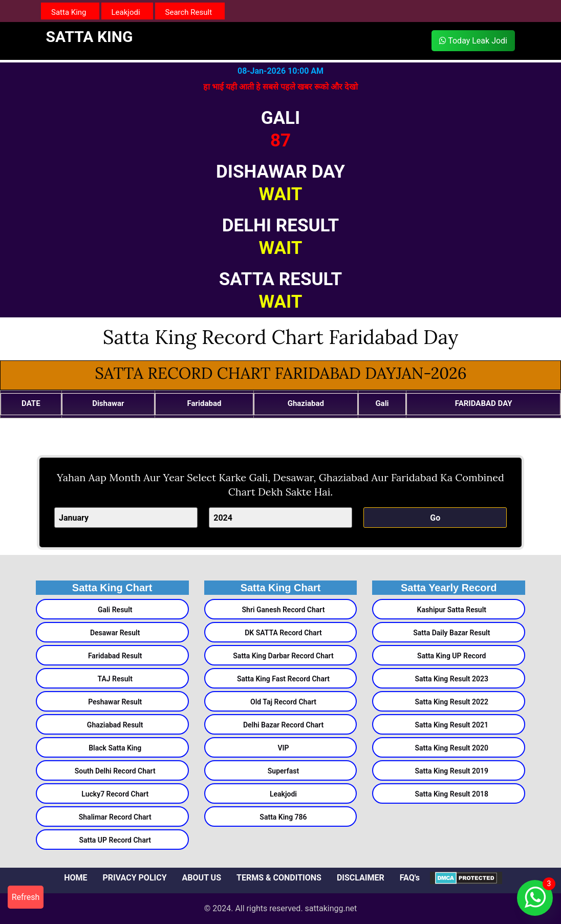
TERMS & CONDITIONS (279, 878)
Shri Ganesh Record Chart (284, 610)
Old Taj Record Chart (283, 702)
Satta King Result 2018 (452, 794)
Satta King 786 (283, 817)
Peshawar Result (115, 702)
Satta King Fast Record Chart (283, 679)
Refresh (26, 897)
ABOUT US (202, 878)
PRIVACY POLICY (134, 878)
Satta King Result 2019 (452, 771)
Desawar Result (115, 633)
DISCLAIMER (361, 878)
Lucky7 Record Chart (115, 794)
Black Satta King (115, 748)
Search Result (189, 12)
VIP (283, 748)
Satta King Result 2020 (452, 748)
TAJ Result (115, 679)
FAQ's (410, 878)
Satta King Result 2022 (452, 702)
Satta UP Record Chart (115, 840)
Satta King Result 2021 (452, 725)
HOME (75, 878)
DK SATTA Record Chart (283, 633)
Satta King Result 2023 (452, 679)
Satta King (69, 12)
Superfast (283, 771)
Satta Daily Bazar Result (451, 633)
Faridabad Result (115, 656)
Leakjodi (126, 12)
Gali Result (115, 610)
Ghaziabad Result (115, 725)
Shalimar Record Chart (115, 817)
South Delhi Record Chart (115, 771)
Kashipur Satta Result (452, 610)
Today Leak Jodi (473, 41)
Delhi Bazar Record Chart (283, 725)
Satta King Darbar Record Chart (283, 656)
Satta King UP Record (451, 656)
